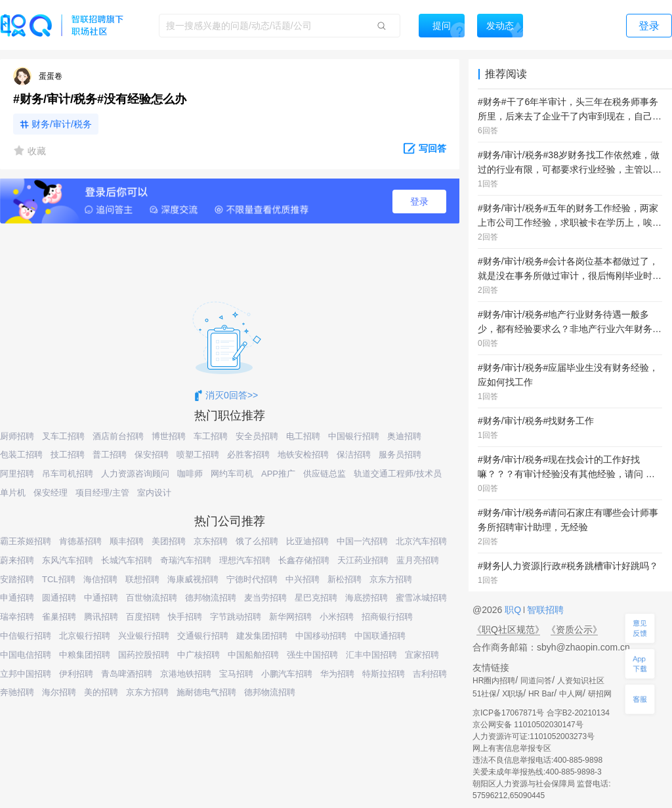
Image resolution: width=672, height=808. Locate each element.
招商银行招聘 (387, 617)
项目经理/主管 (102, 493)
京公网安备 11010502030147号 (528, 725)
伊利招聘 (76, 674)
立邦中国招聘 (26, 674)
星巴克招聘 (316, 598)
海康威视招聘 (193, 579)
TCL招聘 (59, 579)
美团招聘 (169, 541)
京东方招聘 (391, 579)
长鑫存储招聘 (304, 560)
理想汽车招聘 (245, 560)
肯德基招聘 (80, 541)
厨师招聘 (17, 436)
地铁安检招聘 (303, 455)
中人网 (571, 694)
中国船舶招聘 (253, 655)
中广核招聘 (199, 655)
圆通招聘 (59, 598)
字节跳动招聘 (236, 617)
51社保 (485, 694)
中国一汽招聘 (362, 541)
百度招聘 (143, 617)
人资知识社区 (581, 681)
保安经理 (51, 493)
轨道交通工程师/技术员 (398, 474)
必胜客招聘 (248, 455)
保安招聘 (152, 455)
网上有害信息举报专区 (512, 748)
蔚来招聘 (17, 560)
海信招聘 (100, 579)
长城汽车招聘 (127, 560)
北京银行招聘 (85, 636)
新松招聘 (345, 579)
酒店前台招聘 (118, 436)
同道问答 (536, 681)
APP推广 (278, 474)
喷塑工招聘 (198, 455)
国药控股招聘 (144, 655)
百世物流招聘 (152, 598)
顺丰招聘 (127, 541)
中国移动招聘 (321, 636)
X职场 (513, 694)
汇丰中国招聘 (371, 655)
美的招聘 (101, 692)
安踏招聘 (17, 579)
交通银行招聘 (203, 636)
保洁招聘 (354, 455)
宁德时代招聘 (252, 579)
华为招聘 (337, 674)
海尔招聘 (59, 692)
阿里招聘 (17, 474)
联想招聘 (142, 579)
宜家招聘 (422, 655)
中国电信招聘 (26, 655)
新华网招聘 (290, 617)
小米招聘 (337, 617)
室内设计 (154, 493)
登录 (419, 202)
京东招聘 (211, 541)
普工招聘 (110, 455)
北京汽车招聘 (421, 541)
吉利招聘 (430, 674)
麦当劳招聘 (265, 598)
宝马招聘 (236, 674)
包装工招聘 (21, 455)
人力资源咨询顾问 (135, 474)
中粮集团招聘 (85, 655)
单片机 (13, 493)
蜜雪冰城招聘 (421, 598)
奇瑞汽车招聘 (186, 560)
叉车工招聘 (63, 436)
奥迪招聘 (404, 436)
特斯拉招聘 (384, 674)
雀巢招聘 (59, 617)
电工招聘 (303, 436)
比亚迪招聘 (307, 541)
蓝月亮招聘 (418, 560)
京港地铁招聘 (186, 674)
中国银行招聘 (354, 436)
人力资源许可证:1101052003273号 (534, 736)
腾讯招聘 (101, 617)
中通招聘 (101, 598)
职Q (514, 610)
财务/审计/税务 (62, 124)
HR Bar (541, 694)
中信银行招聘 (26, 636)
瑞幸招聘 (17, 617)
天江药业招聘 (363, 560)
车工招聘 (211, 436)
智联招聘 (544, 610)
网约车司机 (232, 474)
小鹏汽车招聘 (287, 674)
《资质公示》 (574, 629)
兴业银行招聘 (144, 636)
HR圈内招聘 (494, 681)
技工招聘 (68, 455)
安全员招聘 (257, 436)
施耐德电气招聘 (206, 692)
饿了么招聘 (257, 541)
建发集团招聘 (262, 636)
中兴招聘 (303, 579)
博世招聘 (169, 436)
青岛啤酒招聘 (127, 674)
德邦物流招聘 (211, 598)
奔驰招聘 (17, 692)
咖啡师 (190, 474)
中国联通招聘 (380, 636)
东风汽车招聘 (68, 560)
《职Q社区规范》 (508, 629)
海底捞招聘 (367, 598)
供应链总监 (325, 474)
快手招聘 (185, 617)
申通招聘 (17, 598)
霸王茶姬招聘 (26, 541)
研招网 (600, 694)
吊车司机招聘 (68, 474)
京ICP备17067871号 (508, 713)
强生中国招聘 (312, 655)
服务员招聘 (400, 455)
